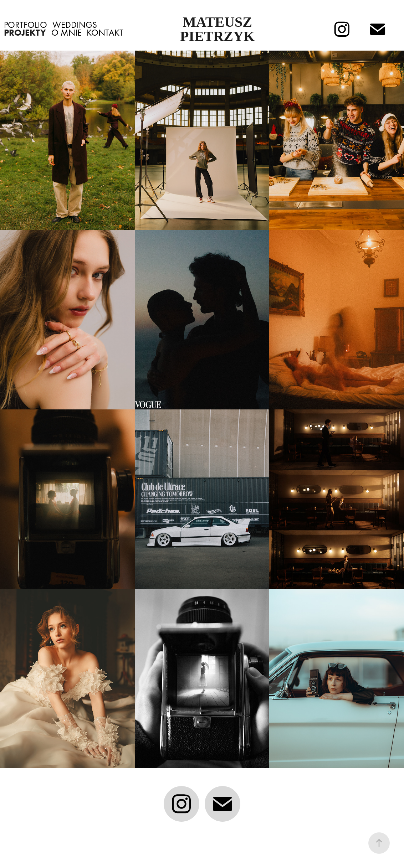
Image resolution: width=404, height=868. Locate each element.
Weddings (75, 25)
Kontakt (105, 33)
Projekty (25, 33)
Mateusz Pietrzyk (218, 29)
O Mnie (67, 33)
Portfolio (25, 25)
